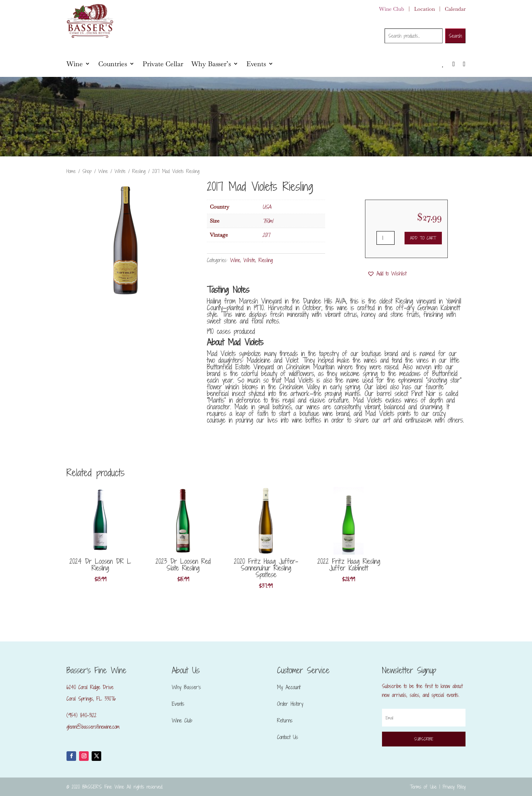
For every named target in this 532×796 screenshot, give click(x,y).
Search (455, 36)
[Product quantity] (386, 238)
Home (71, 171)
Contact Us (288, 737)
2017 (266, 235)
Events (256, 64)
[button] (387, 274)
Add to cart (423, 238)
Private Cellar (163, 64)
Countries (113, 64)
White (120, 171)
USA (267, 207)
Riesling (139, 171)
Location (424, 9)
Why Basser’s (211, 64)
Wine (75, 64)
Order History (290, 704)
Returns (285, 720)
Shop (87, 171)
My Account (289, 687)
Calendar (455, 9)
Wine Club (392, 9)
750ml (268, 221)
